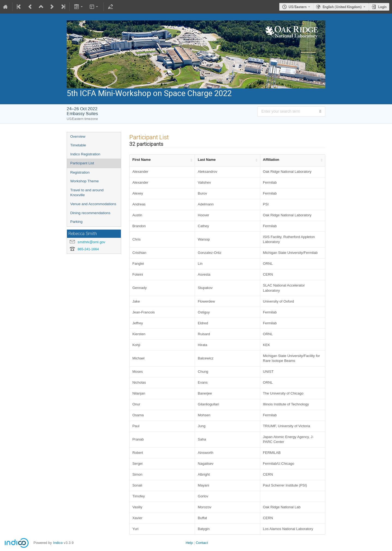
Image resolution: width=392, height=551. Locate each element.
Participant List (82, 163)
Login (382, 7)
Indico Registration (85, 154)
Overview (78, 136)
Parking (76, 222)
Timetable (78, 145)
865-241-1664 (88, 249)
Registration (80, 172)
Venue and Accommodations (93, 204)
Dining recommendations (90, 213)
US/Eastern (298, 7)
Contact (202, 543)
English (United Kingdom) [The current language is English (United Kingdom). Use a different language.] (342, 7)
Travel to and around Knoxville (87, 193)
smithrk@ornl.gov (91, 242)
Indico (58, 543)
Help (189, 543)
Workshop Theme (85, 181)
